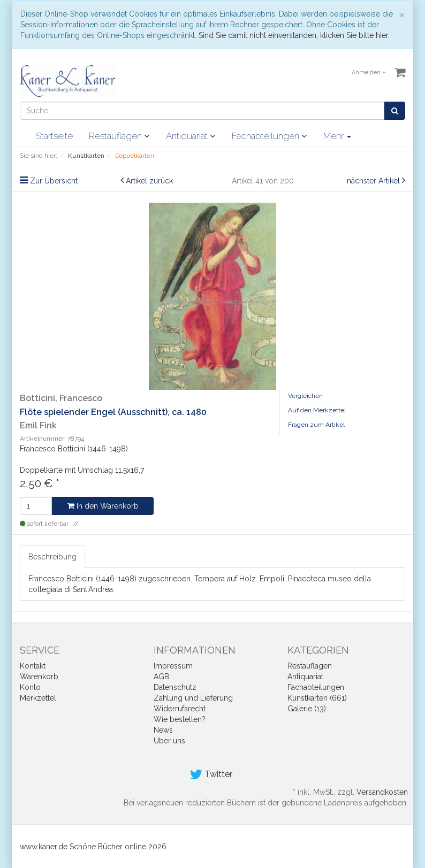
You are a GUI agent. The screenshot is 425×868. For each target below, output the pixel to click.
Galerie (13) (307, 709)
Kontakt (33, 666)
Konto (30, 687)
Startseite (54, 136)
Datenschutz (175, 687)
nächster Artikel (374, 181)
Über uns (169, 741)
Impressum (173, 666)
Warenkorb (39, 677)
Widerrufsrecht (180, 709)
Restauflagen (119, 136)
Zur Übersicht (54, 181)
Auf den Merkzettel (317, 410)
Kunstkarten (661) (317, 698)
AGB (161, 677)
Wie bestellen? (180, 719)
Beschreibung (52, 557)
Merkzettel (38, 698)
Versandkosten (382, 792)
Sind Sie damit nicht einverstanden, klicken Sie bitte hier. (294, 35)
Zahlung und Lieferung (193, 698)
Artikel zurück (149, 181)
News (163, 730)
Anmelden (369, 72)
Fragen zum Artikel (316, 425)
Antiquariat (191, 136)
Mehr (337, 136)
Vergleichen (305, 396)
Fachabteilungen (270, 136)
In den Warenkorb (103, 506)
